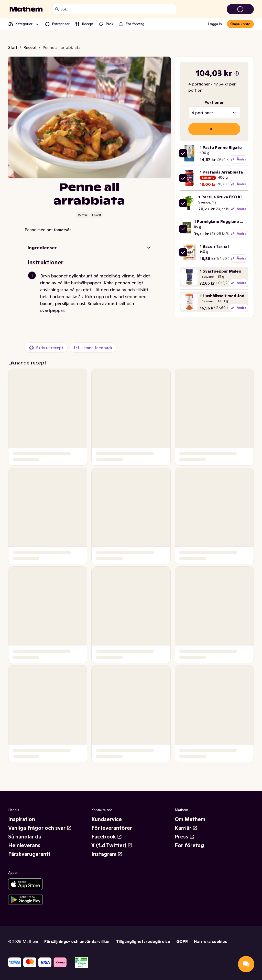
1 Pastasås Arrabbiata (221, 172)
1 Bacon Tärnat (214, 246)
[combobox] (117, 9)
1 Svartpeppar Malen (220, 271)
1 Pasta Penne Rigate (221, 147)
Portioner (214, 102)
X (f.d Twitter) (112, 845)
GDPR (182, 941)
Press (185, 837)
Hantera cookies (210, 941)
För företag (189, 845)
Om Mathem (190, 819)
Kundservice (107, 819)
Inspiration (22, 819)
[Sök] (57, 9)
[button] (91, 293)
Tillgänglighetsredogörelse (143, 941)
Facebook (107, 837)
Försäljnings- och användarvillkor (77, 941)
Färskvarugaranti (29, 854)
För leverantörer (112, 828)
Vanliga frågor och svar (40, 828)
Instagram (107, 854)
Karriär (186, 828)
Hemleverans (24, 845)
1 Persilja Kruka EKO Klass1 (224, 197)
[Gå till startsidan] (26, 9)
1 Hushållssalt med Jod (222, 296)
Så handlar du (25, 837)
